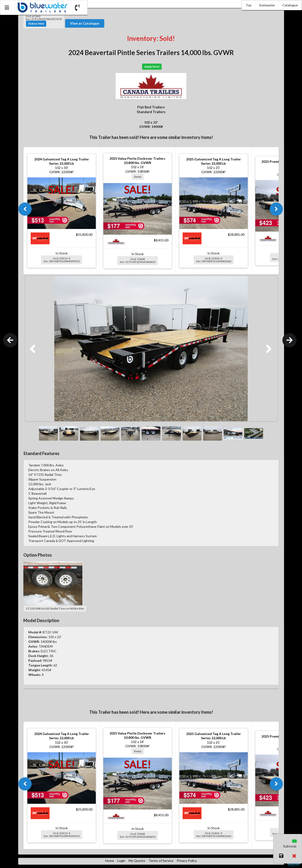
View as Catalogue (85, 23)
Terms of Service (161, 861)
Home (110, 861)
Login (121, 861)
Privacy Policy (187, 861)
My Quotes (137, 861)
